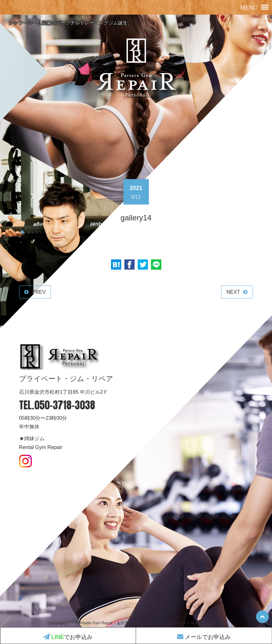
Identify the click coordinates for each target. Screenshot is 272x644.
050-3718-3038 (65, 405)
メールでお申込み (204, 637)
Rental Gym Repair (41, 447)
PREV (39, 292)
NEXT (233, 292)
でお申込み (68, 637)
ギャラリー (37, 232)
